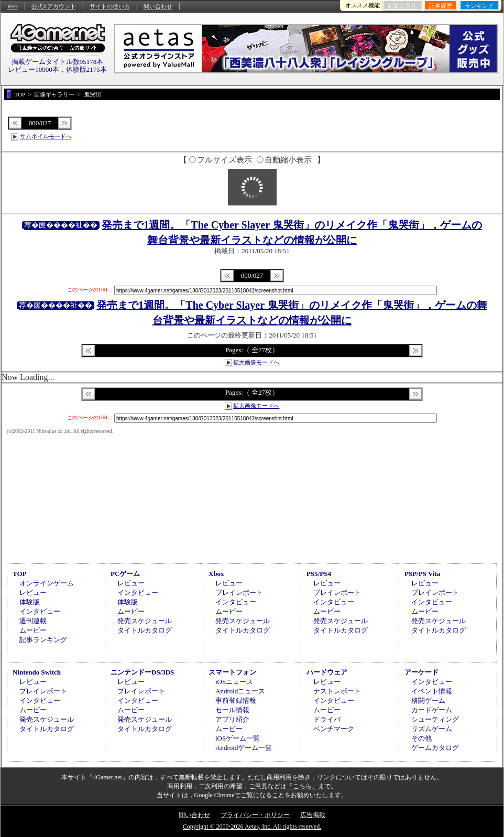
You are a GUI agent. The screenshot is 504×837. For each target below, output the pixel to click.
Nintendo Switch (37, 672)
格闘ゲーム (428, 700)
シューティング (435, 719)
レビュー (33, 593)
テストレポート (337, 691)
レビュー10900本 (34, 69)
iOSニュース (234, 682)
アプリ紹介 (232, 719)
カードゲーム (432, 710)
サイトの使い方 (110, 6)
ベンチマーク (334, 729)
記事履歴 (441, 6)
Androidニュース (240, 691)
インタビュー (40, 611)
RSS (13, 6)
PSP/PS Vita (422, 574)
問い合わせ (158, 6)
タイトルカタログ (145, 630)
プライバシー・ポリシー (255, 815)
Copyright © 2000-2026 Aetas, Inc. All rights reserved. (252, 827)
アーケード (421, 672)
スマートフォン (232, 672)
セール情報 (232, 710)
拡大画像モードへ (256, 362)
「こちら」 (302, 786)
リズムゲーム (432, 729)
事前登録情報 (236, 700)
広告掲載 (313, 815)
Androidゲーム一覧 (244, 748)
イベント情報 (432, 691)
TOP (20, 574)
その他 (421, 738)
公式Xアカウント (54, 6)
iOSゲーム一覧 (238, 738)
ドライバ (327, 719)
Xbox (216, 574)
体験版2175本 (86, 69)
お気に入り (402, 6)
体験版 (30, 602)
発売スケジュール (145, 621)
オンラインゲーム (47, 583)
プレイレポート (239, 593)
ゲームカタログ (435, 748)
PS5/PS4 (319, 574)
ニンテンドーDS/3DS (142, 672)
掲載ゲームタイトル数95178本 (58, 62)
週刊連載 (33, 621)
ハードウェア (327, 672)
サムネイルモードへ (46, 136)
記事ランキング (43, 640)
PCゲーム (125, 574)
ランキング (479, 6)
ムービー (33, 630)
